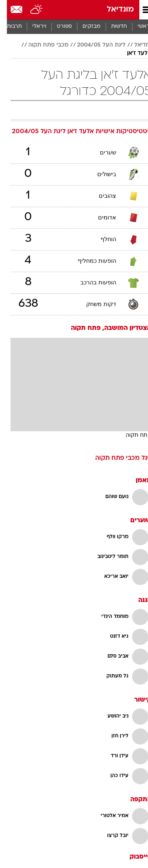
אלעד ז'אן (132, 53)
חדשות (112, 27)
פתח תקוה (132, 435)
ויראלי (32, 27)
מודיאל (136, 45)
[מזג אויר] (30, 10)
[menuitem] (112, 27)
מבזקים (85, 27)
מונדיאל (113, 10)
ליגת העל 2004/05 (94, 45)
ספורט (58, 27)
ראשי (137, 27)
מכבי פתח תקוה (41, 45)
